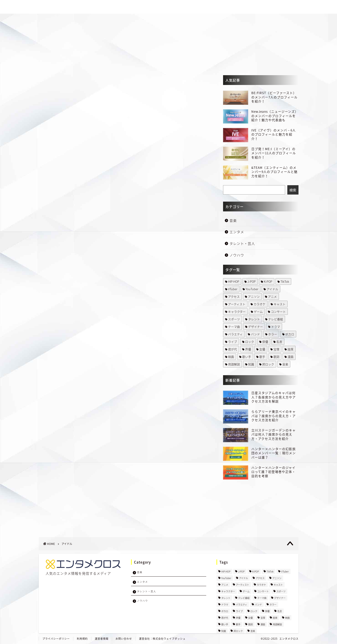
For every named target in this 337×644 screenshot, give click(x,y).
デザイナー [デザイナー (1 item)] (256, 327)
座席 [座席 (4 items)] (291, 349)
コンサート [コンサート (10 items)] (278, 312)
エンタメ (226, 7)
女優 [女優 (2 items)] (262, 349)
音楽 (204, 7)
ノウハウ (286, 7)
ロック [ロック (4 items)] (250, 342)
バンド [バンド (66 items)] (255, 334)
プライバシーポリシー (56, 639)
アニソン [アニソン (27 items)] (254, 296)
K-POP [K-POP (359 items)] (268, 281)
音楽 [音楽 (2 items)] (285, 364)
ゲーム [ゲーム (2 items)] (258, 312)
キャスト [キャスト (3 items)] (280, 304)
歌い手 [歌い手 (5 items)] (247, 357)
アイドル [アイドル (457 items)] (272, 289)
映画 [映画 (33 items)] (231, 357)
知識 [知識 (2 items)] (251, 364)
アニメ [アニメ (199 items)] (272, 296)
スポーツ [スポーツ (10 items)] (234, 319)
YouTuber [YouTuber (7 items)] (252, 289)
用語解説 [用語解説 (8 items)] (234, 364)
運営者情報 (102, 639)
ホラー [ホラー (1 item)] (273, 334)
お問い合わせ (124, 639)
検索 (293, 190)
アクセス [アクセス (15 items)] (234, 296)
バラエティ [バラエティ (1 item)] (235, 334)
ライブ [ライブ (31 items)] (233, 342)
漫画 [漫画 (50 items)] (291, 357)
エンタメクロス (289, 639)
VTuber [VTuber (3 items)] (233, 289)
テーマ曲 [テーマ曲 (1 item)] (234, 327)
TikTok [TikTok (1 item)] (285, 281)
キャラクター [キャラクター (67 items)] (237, 312)
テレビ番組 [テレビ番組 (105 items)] (276, 319)
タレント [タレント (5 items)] (254, 319)
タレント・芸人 (256, 7)
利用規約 (82, 639)
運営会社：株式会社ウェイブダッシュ (162, 639)
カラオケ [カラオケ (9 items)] (260, 304)
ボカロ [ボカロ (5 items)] (290, 334)
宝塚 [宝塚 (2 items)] (276, 349)
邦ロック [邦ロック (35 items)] (268, 364)
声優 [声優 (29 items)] (248, 349)
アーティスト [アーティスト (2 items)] (237, 304)
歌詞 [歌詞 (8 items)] (276, 357)
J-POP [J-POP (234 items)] (252, 281)
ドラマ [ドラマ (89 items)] (276, 327)
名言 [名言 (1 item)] (279, 342)
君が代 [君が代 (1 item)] (233, 349)
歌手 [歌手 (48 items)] (262, 357)
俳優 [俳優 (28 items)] (265, 342)
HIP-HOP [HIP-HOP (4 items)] (234, 281)
